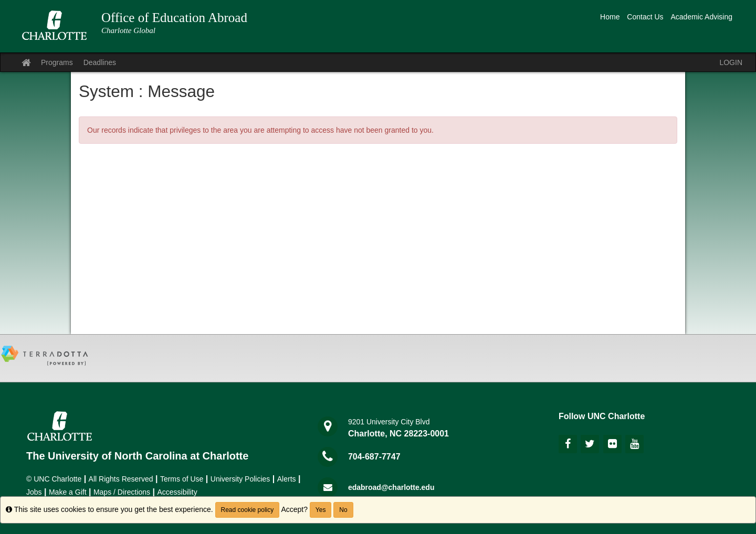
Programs (57, 62)
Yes (321, 510)
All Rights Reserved (121, 479)
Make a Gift (68, 492)
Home (610, 17)
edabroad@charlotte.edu (391, 487)
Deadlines (100, 62)
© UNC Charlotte (54, 479)
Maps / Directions (122, 492)
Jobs (34, 492)
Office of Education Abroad (174, 18)
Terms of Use (182, 479)
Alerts (287, 479)
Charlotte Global (128, 30)
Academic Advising (701, 17)
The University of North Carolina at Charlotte (137, 456)
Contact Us (645, 17)
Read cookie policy (248, 510)
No (343, 510)
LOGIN (731, 62)
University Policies (240, 479)
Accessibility (177, 492)
